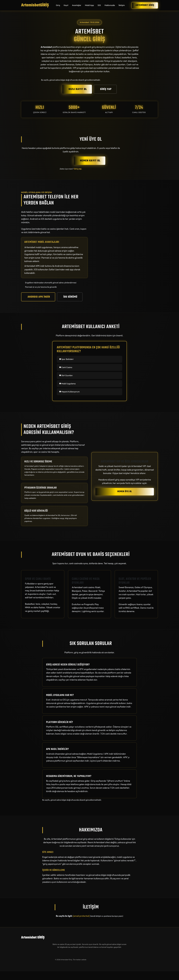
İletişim (122, 5)
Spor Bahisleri (66, 359)
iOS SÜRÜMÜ (70, 297)
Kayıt (66, 5)
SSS (99, 5)
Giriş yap (78, 169)
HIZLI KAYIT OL (78, 89)
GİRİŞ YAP (106, 89)
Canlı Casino (66, 367)
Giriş (58, 5)
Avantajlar (77, 5)
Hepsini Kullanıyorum (69, 392)
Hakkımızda (110, 5)
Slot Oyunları (66, 375)
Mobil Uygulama (67, 384)
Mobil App (89, 5)
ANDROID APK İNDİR (39, 297)
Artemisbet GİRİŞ (145, 5)
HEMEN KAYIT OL (90, 161)
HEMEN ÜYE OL (125, 492)
